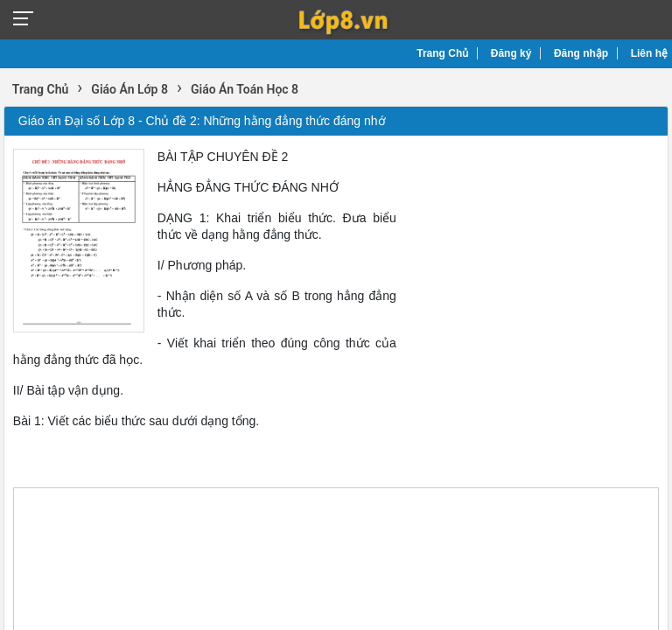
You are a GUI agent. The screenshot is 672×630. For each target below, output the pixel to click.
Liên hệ (649, 53)
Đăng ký (511, 53)
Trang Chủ (442, 53)
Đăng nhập (581, 53)
